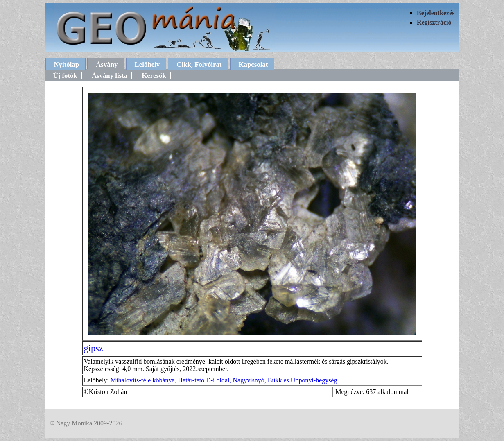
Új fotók (65, 76)
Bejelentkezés (436, 13)
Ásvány (107, 64)
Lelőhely (147, 64)
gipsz (94, 348)
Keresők (154, 76)
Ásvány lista (110, 76)
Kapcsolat (253, 64)
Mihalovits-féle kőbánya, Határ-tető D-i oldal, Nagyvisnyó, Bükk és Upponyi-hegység (224, 380)
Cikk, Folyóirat (199, 64)
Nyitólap (67, 64)
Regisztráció (434, 22)
